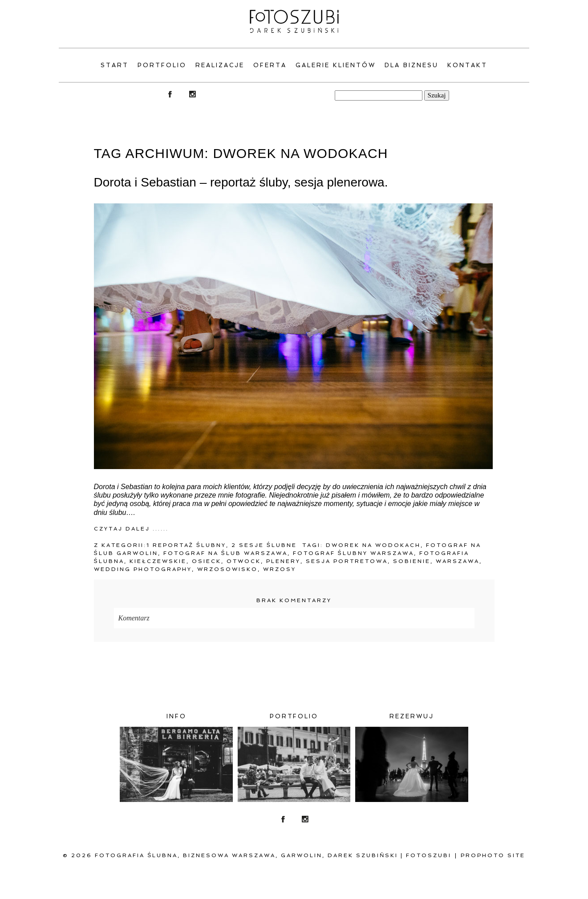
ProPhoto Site (493, 855)
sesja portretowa (347, 561)
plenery (283, 561)
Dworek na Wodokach (373, 545)
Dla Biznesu (412, 65)
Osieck (207, 561)
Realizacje (220, 65)
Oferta (270, 65)
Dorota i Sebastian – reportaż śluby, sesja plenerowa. (241, 182)
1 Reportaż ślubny (186, 545)
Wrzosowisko (227, 569)
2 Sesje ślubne (264, 545)
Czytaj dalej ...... (131, 529)
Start (115, 65)
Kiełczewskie (158, 561)
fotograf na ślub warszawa (225, 553)
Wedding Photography (143, 569)
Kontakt (467, 65)
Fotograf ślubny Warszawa (353, 553)
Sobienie (412, 561)
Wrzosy (280, 569)
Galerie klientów (336, 65)
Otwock (244, 561)
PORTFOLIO (162, 65)
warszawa (458, 561)
